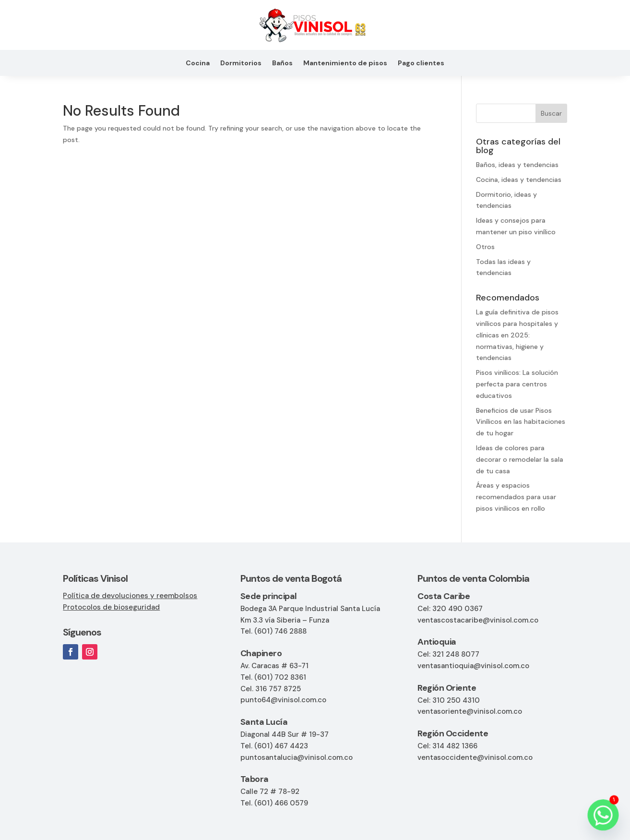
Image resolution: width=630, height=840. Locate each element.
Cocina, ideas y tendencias (519, 180)
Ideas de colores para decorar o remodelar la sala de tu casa (520, 459)
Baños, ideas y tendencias (517, 165)
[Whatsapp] (603, 815)
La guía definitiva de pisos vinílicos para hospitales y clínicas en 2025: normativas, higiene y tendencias (517, 335)
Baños (282, 63)
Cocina (198, 63)
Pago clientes (421, 63)
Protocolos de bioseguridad (111, 607)
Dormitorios (241, 63)
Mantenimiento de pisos (345, 63)
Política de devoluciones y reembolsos (130, 596)
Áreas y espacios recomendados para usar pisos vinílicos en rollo (516, 497)
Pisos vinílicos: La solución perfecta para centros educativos (517, 384)
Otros (485, 247)
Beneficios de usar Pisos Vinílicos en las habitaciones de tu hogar (521, 422)
